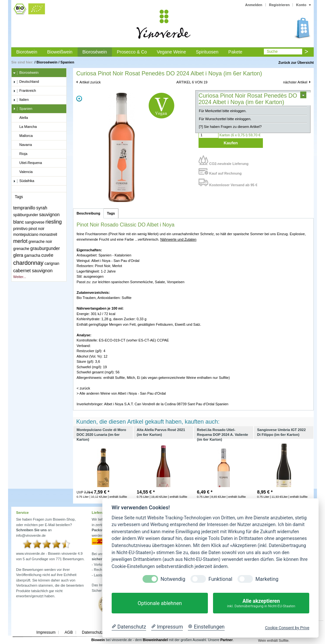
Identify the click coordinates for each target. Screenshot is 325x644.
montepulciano (26, 235)
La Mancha (25, 127)
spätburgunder (26, 215)
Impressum (46, 632)
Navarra (23, 145)
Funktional (220, 579)
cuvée (47, 255)
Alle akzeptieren (261, 603)
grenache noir (40, 242)
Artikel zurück (90, 82)
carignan (52, 264)
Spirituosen (207, 52)
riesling (54, 222)
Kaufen (231, 143)
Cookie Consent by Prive (287, 628)
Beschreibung (88, 213)
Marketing (267, 579)
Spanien (67, 62)
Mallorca (23, 136)
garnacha (32, 255)
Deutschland (26, 82)
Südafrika (24, 181)
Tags (111, 213)
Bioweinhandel (155, 640)
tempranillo (24, 208)
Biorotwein (27, 52)
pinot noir (37, 229)
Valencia (23, 172)
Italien (21, 100)
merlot (20, 241)
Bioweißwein (60, 52)
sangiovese (35, 222)
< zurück (83, 388)
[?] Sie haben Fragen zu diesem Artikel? (230, 127)
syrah (42, 208)
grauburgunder (45, 248)
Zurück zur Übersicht (296, 62)
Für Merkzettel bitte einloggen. (223, 111)
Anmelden (254, 5)
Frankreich (25, 91)
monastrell (48, 235)
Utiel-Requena (28, 163)
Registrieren (279, 5)
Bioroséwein (95, 52)
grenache (21, 249)
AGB (69, 632)
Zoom (79, 99)
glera (18, 255)
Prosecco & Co (132, 52)
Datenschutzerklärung (101, 632)
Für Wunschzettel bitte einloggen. (225, 119)
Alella (21, 118)
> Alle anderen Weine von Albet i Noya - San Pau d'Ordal (121, 393)
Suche (272, 52)
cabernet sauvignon (33, 271)
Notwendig (173, 579)
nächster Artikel (295, 82)
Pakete (236, 52)
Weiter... (20, 277)
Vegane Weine (171, 52)
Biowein (98, 640)
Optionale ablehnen (160, 603)
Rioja (20, 154)
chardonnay (28, 263)
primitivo (20, 229)
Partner (227, 640)
